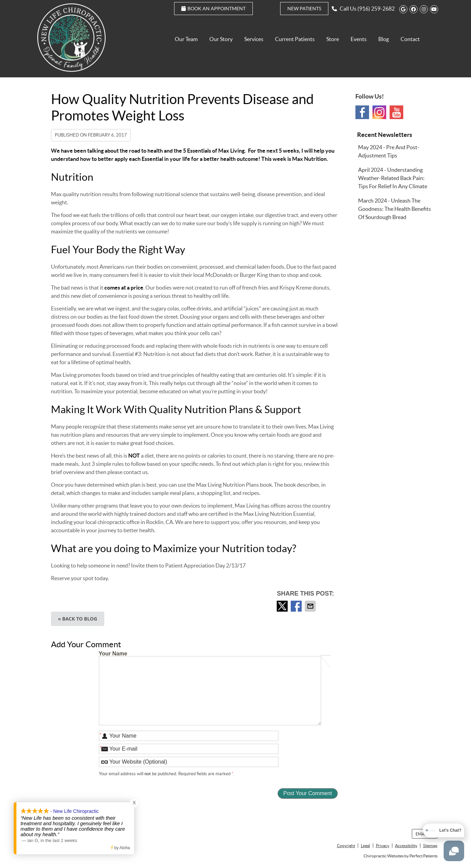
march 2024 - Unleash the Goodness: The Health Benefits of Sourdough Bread (395, 209)
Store (333, 39)
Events (359, 39)
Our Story (221, 39)
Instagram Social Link (379, 112)
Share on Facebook (297, 606)
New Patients (304, 9)
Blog (384, 39)
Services (254, 39)
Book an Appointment (213, 9)
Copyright (346, 846)
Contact (410, 39)
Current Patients (295, 39)
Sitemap (430, 846)
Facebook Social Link (362, 112)
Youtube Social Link (396, 112)
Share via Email (311, 606)
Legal (365, 846)
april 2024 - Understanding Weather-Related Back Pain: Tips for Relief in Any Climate (393, 178)
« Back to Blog (78, 619)
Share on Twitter (283, 606)
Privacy (383, 846)
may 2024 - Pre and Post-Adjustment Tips (389, 151)
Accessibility (406, 846)
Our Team (186, 39)
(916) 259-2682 (376, 9)
